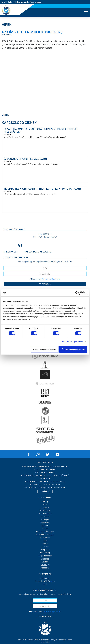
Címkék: (5, 115)
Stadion (45, 562)
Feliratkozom (45, 284)
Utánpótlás (45, 550)
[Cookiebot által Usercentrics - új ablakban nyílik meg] (77, 293)
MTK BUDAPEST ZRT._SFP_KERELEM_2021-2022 (45, 481)
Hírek (45, 505)
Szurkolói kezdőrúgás (45, 535)
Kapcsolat (45, 568)
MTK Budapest (45, 514)
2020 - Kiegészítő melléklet (45, 469)
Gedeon (45, 526)
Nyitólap (45, 501)
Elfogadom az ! (46, 279)
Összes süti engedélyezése (73, 349)
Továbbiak (45, 492)
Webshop (45, 559)
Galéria (45, 529)
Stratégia (45, 520)
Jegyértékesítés (45, 556)
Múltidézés (45, 517)
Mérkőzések (45, 511)
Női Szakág (45, 553)
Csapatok (45, 508)
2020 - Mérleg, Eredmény (45, 472)
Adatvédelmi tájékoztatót (51, 279)
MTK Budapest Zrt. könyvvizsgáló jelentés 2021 (45, 487)
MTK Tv (45, 547)
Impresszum (45, 578)
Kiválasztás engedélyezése (45, 349)
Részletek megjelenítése (73, 342)
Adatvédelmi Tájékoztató (45, 581)
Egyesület (45, 565)
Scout (45, 544)
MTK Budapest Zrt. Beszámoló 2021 (45, 485)
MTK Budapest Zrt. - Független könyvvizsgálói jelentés (45, 466)
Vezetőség (45, 523)
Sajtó (45, 541)
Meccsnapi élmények (45, 532)
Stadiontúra (45, 538)
